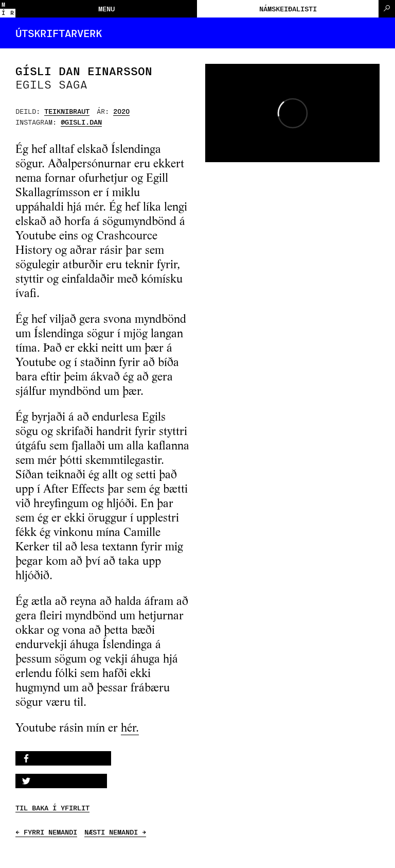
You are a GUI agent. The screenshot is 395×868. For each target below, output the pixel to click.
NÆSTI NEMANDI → (115, 832)
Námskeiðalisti (288, 8)
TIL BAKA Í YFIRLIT (52, 808)
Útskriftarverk (59, 33)
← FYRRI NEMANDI (46, 832)
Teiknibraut (67, 111)
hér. (130, 728)
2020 (121, 111)
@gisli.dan (81, 122)
